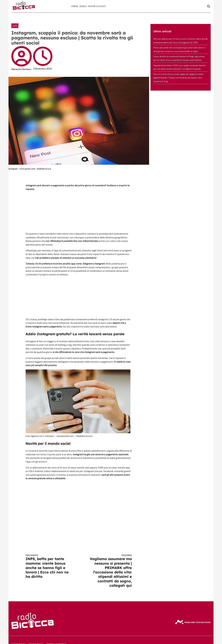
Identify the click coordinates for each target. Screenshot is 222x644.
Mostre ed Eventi (97, 6)
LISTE (15, 26)
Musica (83, 6)
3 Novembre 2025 (42, 69)
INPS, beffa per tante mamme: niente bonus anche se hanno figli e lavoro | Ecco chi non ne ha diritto (50, 566)
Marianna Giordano (21, 69)
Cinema (75, 6)
